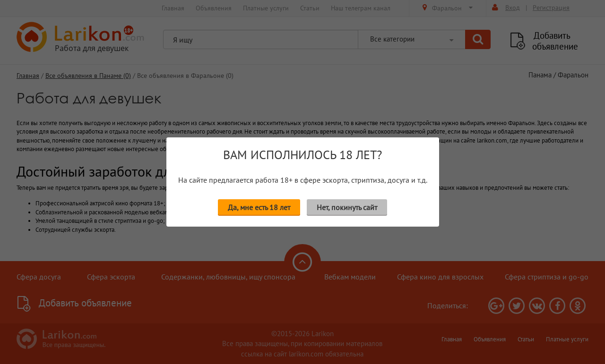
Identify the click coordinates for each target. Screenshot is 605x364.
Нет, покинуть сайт (347, 207)
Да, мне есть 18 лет (259, 207)
